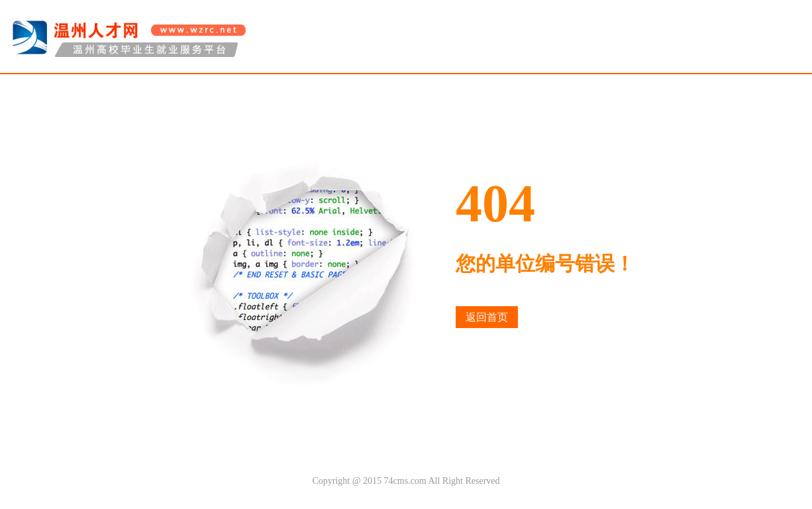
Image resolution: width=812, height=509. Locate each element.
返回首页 (487, 317)
